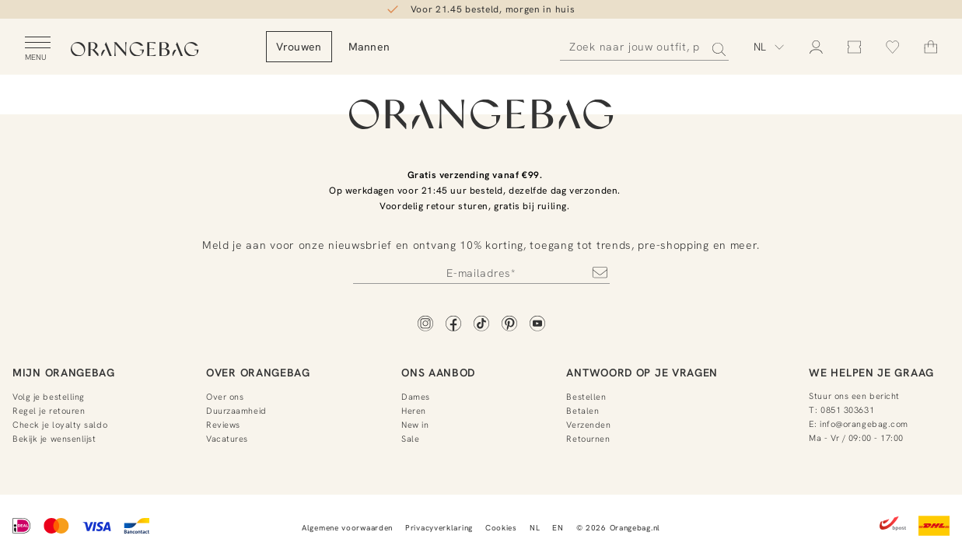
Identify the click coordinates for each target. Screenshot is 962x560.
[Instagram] (425, 325)
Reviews (223, 425)
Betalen (582, 411)
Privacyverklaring (439, 528)
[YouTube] (537, 325)
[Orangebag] (156, 50)
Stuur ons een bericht (854, 396)
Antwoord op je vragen (642, 373)
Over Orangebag (258, 373)
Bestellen (586, 397)
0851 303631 (847, 410)
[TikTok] (481, 325)
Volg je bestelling (49, 397)
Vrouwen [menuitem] (342, 47)
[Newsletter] (481, 272)
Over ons (225, 397)
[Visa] (96, 527)
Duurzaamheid (236, 411)
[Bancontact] (136, 527)
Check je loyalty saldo (60, 425)
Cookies (501, 528)
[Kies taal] (769, 47)
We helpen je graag (871, 373)
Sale (410, 439)
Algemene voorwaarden (347, 528)
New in (415, 425)
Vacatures (227, 439)
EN (558, 528)
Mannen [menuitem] (412, 47)
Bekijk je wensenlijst (54, 439)
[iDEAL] (22, 527)
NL (535, 528)
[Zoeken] (644, 47)
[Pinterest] (509, 325)
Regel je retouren (49, 411)
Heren (414, 411)
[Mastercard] (56, 527)
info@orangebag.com (864, 424)
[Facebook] (453, 325)
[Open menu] (38, 49)
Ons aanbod (438, 373)
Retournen (588, 439)
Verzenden (588, 425)
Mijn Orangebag (64, 373)
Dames (416, 397)
